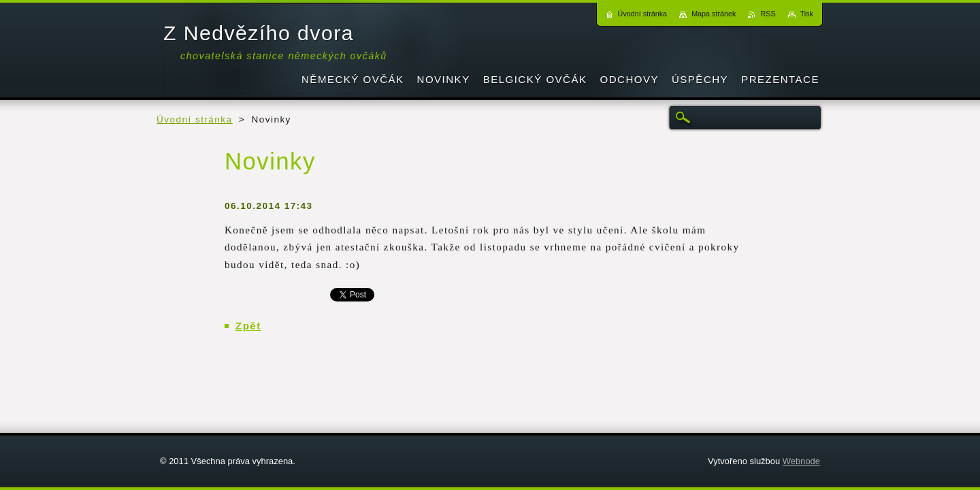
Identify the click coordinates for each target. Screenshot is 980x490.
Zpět (248, 326)
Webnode (801, 461)
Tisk (807, 14)
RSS (768, 14)
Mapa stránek (714, 14)
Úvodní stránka (195, 119)
